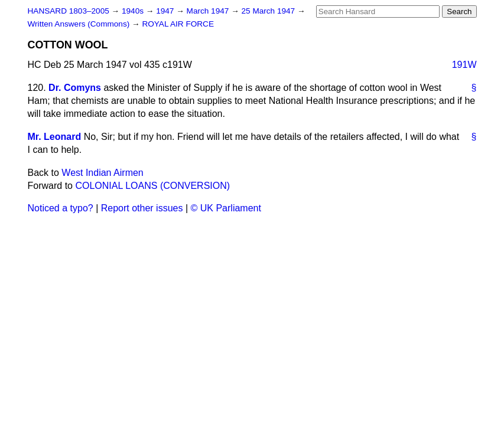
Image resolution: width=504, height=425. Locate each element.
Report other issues (142, 208)
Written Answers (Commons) (80, 24)
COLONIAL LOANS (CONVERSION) (152, 186)
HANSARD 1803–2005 (69, 11)
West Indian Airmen (102, 173)
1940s (134, 11)
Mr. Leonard (55, 137)
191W (464, 65)
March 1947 (209, 11)
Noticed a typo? (61, 208)
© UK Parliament (226, 208)
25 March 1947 (269, 11)
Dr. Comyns (75, 88)
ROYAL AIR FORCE (178, 24)
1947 (166, 11)
